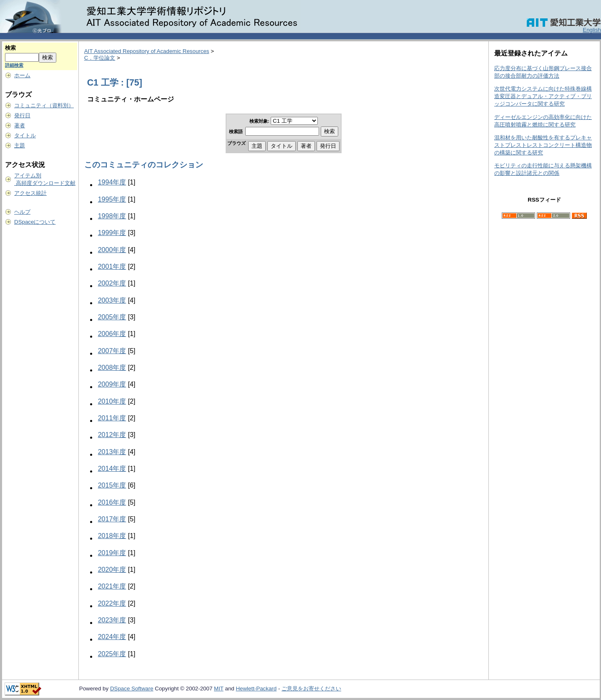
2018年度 (112, 536)
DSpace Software (132, 689)
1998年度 (112, 216)
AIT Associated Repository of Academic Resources (147, 51)
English (592, 30)
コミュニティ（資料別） (44, 105)
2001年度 (112, 267)
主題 (20, 145)
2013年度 (112, 452)
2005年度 (112, 317)
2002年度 (112, 283)
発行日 (22, 115)
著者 (20, 125)
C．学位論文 (100, 58)
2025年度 (112, 654)
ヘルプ (22, 212)
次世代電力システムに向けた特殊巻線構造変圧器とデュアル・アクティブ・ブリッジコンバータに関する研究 (543, 96)
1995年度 (112, 199)
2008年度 (112, 368)
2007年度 (112, 351)
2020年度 (112, 570)
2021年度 (112, 586)
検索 (10, 48)
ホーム (22, 75)
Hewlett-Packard (256, 689)
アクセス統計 (30, 193)
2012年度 (112, 435)
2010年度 (112, 401)
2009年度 (112, 384)
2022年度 (112, 603)
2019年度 (112, 553)
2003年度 (112, 300)
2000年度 (112, 250)
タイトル (25, 135)
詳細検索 (14, 65)
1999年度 (112, 233)
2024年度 (112, 637)
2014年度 (112, 469)
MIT (219, 689)
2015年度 (112, 485)
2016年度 (112, 502)
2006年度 (112, 334)
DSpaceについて (35, 222)
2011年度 (112, 418)
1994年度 (112, 182)
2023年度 (112, 620)
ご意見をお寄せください (311, 689)
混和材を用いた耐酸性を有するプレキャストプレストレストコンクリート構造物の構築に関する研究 (543, 145)
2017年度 (112, 519)
